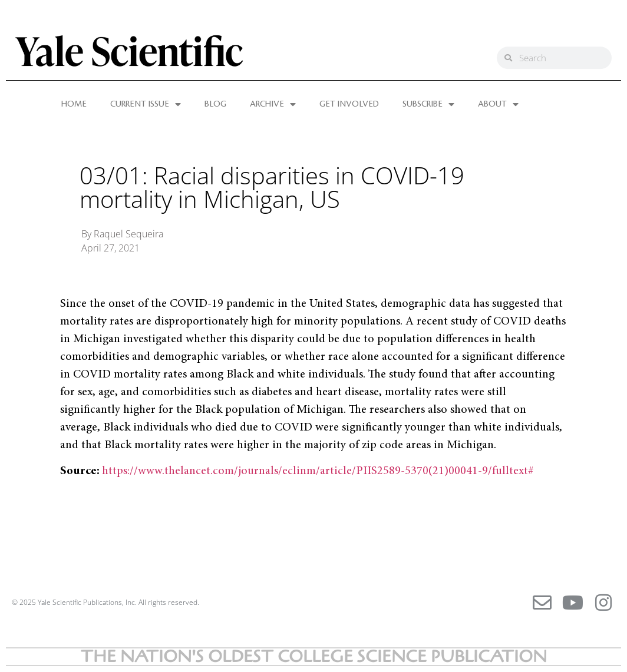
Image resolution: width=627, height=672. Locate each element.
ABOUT (498, 104)
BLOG (215, 104)
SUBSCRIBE (428, 104)
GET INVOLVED (349, 104)
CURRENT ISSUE (146, 104)
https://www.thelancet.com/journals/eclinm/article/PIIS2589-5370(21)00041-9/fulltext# (318, 471)
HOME (74, 104)
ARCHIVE (273, 104)
